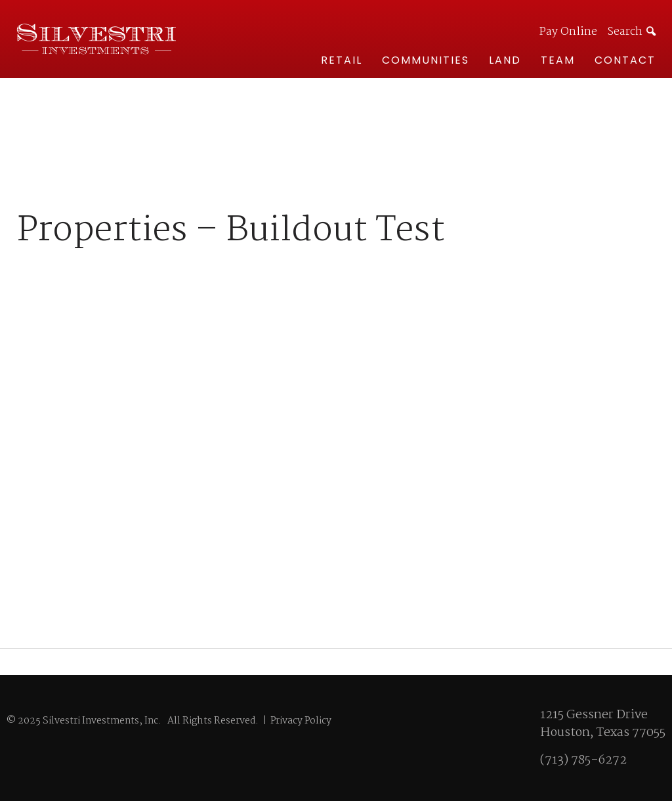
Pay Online (568, 32)
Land (505, 60)
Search (625, 32)
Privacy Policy (301, 721)
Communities (426, 60)
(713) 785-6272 (583, 760)
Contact (625, 60)
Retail (342, 60)
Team (558, 60)
